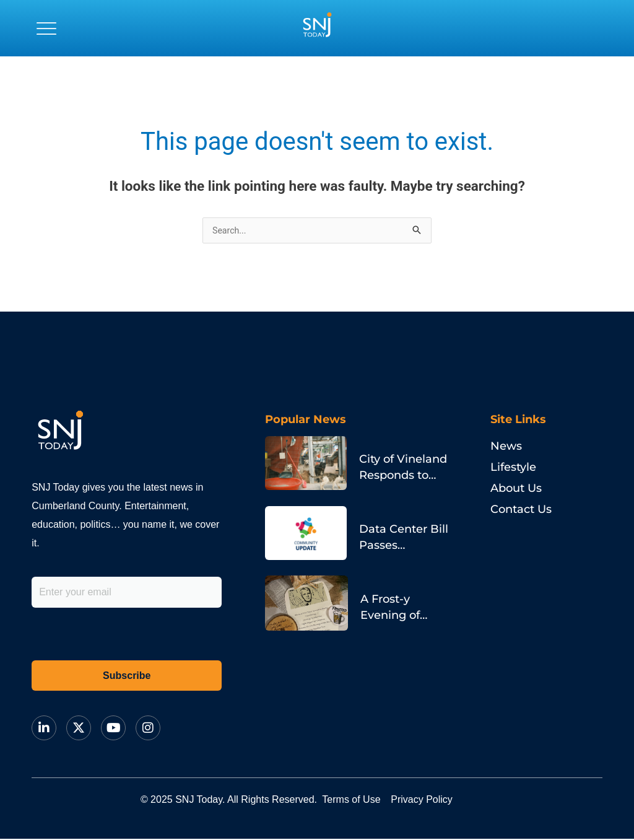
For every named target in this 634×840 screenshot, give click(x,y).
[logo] (317, 28)
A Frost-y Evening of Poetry (389, 595)
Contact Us (521, 510)
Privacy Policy (453, 801)
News (506, 447)
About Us (516, 489)
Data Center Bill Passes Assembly (404, 534)
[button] (46, 28)
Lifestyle (513, 468)
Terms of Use (362, 801)
